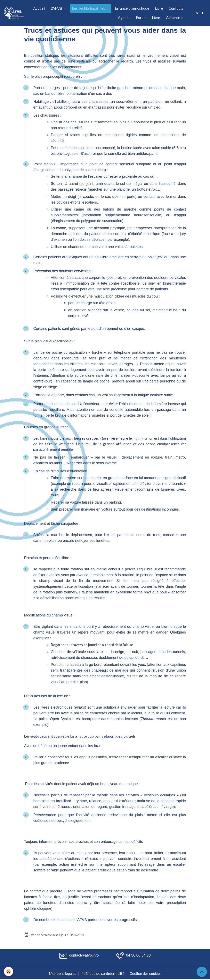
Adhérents (175, 17)
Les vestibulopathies (89, 8)
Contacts (176, 8)
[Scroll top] (202, 972)
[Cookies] (9, 971)
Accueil (39, 8)
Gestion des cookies (145, 973)
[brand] (14, 13)
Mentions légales (63, 973)
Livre (159, 8)
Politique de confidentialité (103, 973)
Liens (156, 17)
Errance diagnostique (132, 8)
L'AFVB (57, 8)
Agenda (124, 17)
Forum (141, 17)
